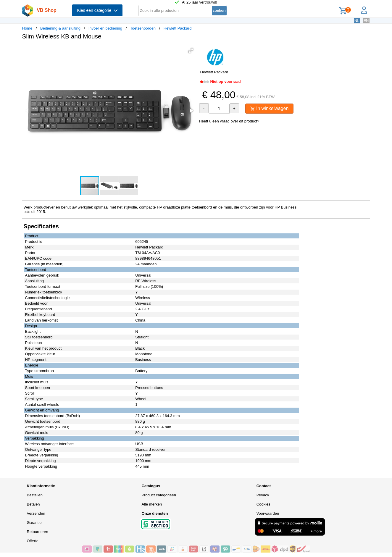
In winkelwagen (270, 108)
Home (27, 28)
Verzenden (36, 513)
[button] (191, 51)
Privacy (263, 495)
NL (357, 21)
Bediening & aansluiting (60, 28)
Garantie (34, 523)
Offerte (33, 541)
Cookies (263, 504)
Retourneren (38, 532)
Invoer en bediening (105, 28)
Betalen (33, 504)
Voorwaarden (268, 513)
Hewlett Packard (178, 28)
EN (366, 21)
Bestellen (35, 495)
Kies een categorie (97, 10)
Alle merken (152, 504)
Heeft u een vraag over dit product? (229, 121)
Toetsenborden (143, 28)
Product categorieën (159, 495)
